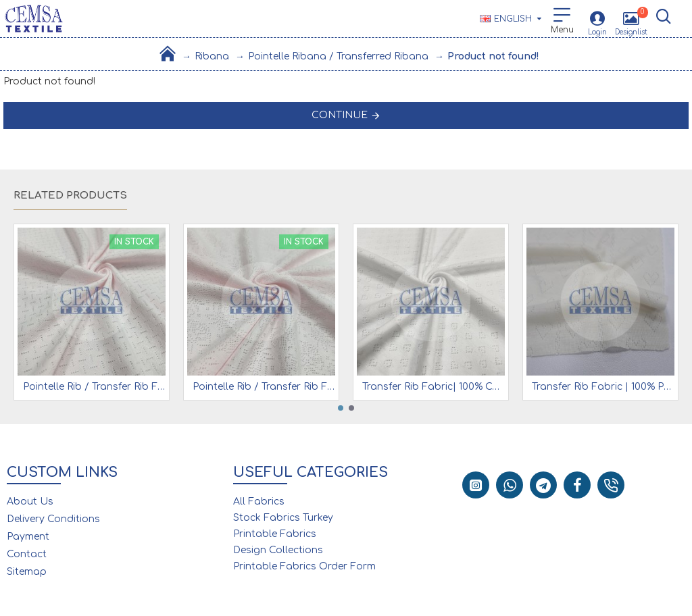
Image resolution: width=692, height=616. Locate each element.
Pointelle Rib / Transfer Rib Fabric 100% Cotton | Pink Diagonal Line (94, 387)
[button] (341, 408)
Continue (340, 115)
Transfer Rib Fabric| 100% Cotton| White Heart (434, 387)
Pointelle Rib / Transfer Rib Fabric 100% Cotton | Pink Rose (264, 387)
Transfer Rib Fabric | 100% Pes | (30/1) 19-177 (603, 387)
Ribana (212, 56)
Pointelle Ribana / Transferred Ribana (338, 56)
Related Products (70, 196)
